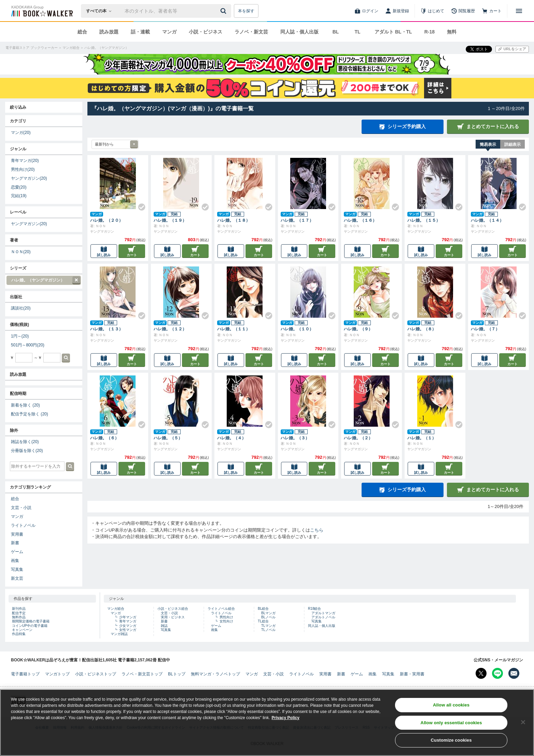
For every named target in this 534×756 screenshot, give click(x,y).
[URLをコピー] (512, 49)
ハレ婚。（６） (104, 438)
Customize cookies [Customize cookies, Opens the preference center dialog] (451, 743)
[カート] (492, 11)
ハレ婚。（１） (422, 438)
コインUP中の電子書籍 (30, 626)
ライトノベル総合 (221, 609)
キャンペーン (22, 630)
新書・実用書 (412, 674)
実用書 (17, 534)
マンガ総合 (116, 609)
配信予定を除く (30, 414)
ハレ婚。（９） (358, 329)
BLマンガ (268, 613)
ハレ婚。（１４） (487, 220)
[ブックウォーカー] (41, 11)
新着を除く (25, 405)
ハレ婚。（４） (231, 438)
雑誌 (164, 626)
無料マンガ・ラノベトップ (215, 674)
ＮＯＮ (21, 252)
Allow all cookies (451, 708)
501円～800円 (28, 345)
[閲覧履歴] (463, 11)
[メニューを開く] (519, 11)
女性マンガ (128, 630)
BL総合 (263, 609)
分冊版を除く (27, 451)
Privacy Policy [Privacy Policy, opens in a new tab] (286, 720)
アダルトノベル (323, 617)
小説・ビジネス (206, 32)
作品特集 (19, 634)
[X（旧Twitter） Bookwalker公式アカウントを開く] (481, 673)
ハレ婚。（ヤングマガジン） (43, 280)
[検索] (224, 11)
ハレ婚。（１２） (170, 329)
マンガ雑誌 (119, 634)
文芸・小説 (21, 508)
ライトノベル (23, 525)
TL (357, 32)
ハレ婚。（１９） (170, 220)
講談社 (21, 308)
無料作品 (19, 617)
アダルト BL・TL (393, 32)
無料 (452, 32)
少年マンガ (128, 617)
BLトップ (177, 674)
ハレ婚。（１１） (234, 329)
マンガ (169, 32)
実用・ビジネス (173, 617)
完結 (19, 196)
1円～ (20, 336)
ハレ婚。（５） (168, 438)
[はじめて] (432, 11)
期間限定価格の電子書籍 (31, 621)
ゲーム (17, 552)
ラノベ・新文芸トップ (142, 674)
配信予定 (19, 613)
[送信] (224, 11)
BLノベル (268, 617)
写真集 (17, 569)
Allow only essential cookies (451, 725)
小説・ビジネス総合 (173, 609)
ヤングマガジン (29, 178)
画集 (15, 561)
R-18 (430, 32)
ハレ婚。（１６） (360, 220)
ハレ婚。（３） (295, 438)
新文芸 (17, 578)
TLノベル (268, 630)
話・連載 (140, 32)
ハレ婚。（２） (358, 438)
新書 (15, 543)
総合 (82, 32)
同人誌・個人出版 (299, 32)
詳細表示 (512, 145)
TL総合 (263, 621)
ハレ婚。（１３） (107, 329)
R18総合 (314, 609)
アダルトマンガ (323, 613)
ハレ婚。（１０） (297, 329)
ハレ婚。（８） (422, 329)
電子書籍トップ (25, 674)
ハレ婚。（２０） (107, 220)
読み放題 (109, 32)
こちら (317, 530)
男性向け (23, 169)
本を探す (246, 11)
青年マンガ (25, 161)
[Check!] (139, 204)
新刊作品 (19, 609)
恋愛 (19, 187)
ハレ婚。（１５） (424, 220)
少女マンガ (128, 626)
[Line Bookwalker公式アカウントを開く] (497, 673)
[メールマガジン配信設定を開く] (514, 673)
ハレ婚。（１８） (234, 220)
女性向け (226, 621)
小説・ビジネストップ (96, 674)
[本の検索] (101, 11)
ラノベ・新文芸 (251, 32)
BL (336, 32)
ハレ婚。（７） (485, 329)
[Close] (523, 725)
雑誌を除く (25, 442)
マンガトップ (57, 674)
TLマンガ (268, 626)
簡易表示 (488, 145)
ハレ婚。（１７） (297, 220)
